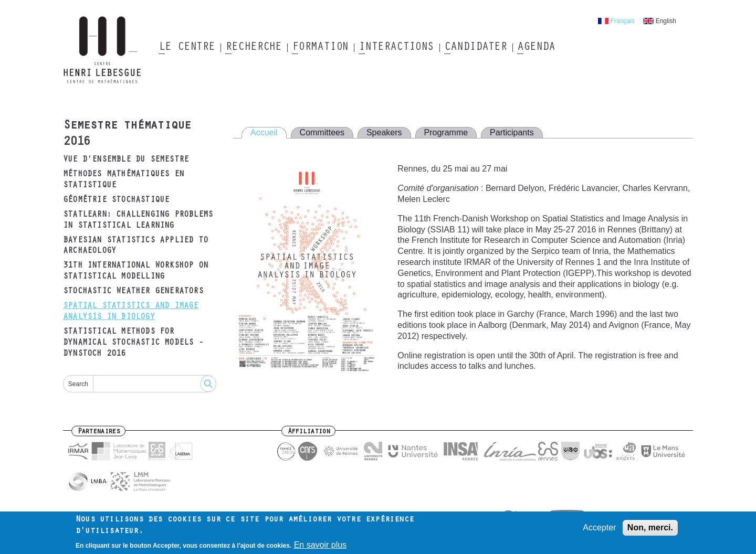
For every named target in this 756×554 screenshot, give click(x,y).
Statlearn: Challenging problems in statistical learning (138, 221)
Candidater (475, 48)
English (666, 21)
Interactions (396, 48)
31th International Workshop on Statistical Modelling (135, 271)
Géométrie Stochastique (116, 200)
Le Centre (187, 48)
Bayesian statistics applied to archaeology (135, 246)
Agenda (536, 48)
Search (78, 384)
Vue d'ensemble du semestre (126, 160)
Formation (320, 48)
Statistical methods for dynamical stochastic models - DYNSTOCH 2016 (133, 343)
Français (623, 21)
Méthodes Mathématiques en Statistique (123, 180)
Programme (446, 132)
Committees (322, 132)
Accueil (264, 132)
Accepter (599, 530)
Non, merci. (650, 530)
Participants (512, 132)
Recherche (253, 48)
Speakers (384, 132)
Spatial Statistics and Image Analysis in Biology (131, 312)
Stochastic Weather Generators (133, 292)
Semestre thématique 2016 (127, 135)
